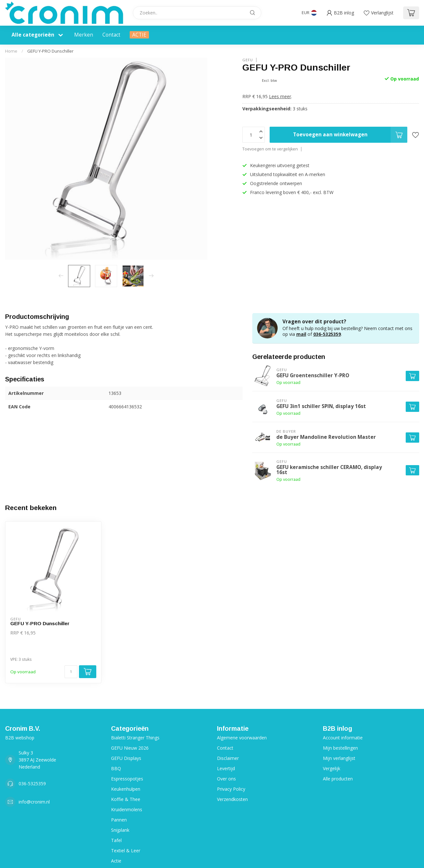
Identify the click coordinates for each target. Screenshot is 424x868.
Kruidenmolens (127, 809)
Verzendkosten (232, 799)
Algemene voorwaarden (242, 738)
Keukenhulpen (126, 789)
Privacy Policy (231, 789)
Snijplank (120, 830)
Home (11, 51)
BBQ (116, 768)
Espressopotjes (127, 779)
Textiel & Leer (126, 851)
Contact (111, 35)
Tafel (116, 840)
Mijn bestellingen (340, 748)
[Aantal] (71, 672)
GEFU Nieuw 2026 (130, 748)
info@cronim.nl (34, 802)
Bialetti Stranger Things (135, 738)
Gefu (248, 60)
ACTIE (139, 35)
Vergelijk (332, 768)
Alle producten (338, 779)
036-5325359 (327, 334)
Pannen (119, 820)
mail (301, 334)
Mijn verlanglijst (339, 758)
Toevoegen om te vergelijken (270, 149)
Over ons (226, 779)
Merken (84, 35)
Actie (116, 861)
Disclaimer (228, 758)
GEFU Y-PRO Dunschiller (50, 51)
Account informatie (343, 738)
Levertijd (226, 768)
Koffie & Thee (126, 799)
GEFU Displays (126, 758)
